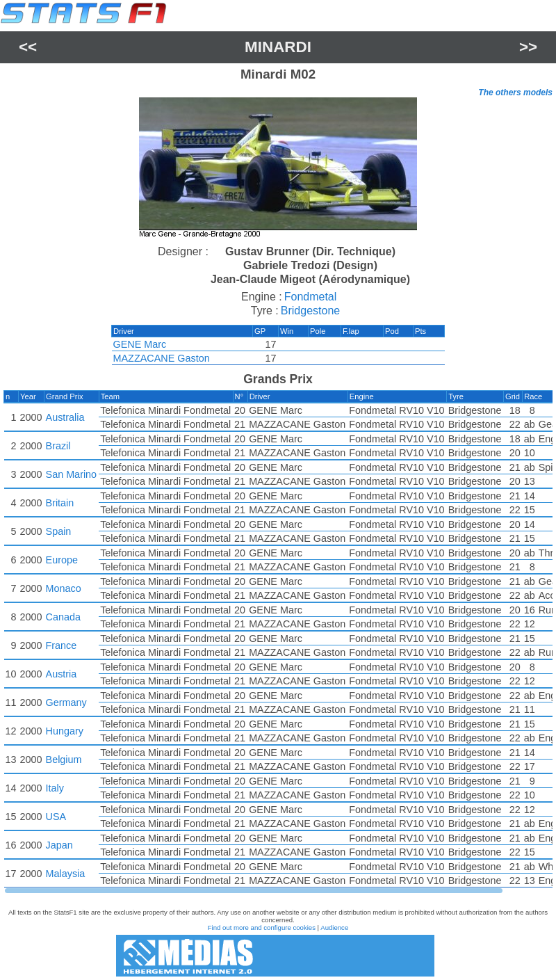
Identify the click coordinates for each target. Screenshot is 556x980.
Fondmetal (311, 297)
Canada (63, 617)
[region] (278, 169)
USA (56, 817)
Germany (66, 702)
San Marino (72, 474)
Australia (65, 417)
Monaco (64, 588)
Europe (62, 560)
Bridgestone (310, 311)
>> (528, 47)
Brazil (58, 446)
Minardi (278, 47)
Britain (60, 503)
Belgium (64, 760)
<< (28, 47)
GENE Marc (145, 344)
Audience (334, 927)
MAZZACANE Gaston (166, 358)
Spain (59, 531)
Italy (55, 788)
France (62, 645)
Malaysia (66, 874)
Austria (62, 674)
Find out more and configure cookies (262, 927)
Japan (59, 845)
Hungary (65, 731)
